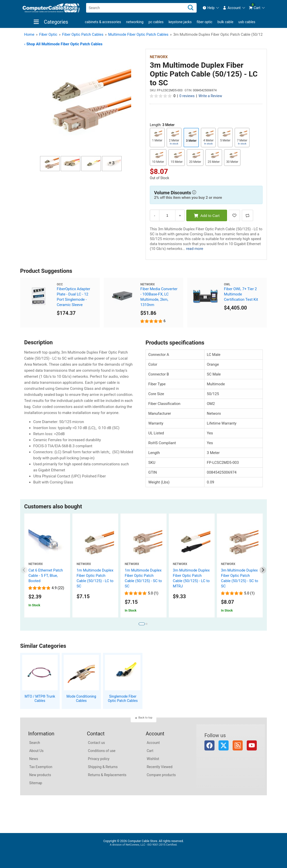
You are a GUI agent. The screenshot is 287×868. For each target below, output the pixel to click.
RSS (238, 745)
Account (153, 743)
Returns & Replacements (107, 775)
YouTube (252, 745)
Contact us (96, 743)
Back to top (145, 718)
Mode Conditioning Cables (81, 699)
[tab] (142, 624)
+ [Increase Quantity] (180, 216)
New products (40, 775)
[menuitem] (211, 8)
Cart (150, 751)
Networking (135, 22)
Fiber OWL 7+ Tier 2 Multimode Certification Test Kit (241, 294)
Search (35, 743)
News (34, 759)
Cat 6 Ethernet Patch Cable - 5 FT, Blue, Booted (46, 576)
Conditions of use (102, 751)
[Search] (191, 8)
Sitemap (36, 783)
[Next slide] (263, 570)
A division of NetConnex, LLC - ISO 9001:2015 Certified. (143, 845)
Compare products (161, 775)
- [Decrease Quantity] (155, 216)
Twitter (224, 745)
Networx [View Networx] (159, 57)
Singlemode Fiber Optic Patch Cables (123, 699)
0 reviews (187, 96)
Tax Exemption (41, 767)
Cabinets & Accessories (103, 22)
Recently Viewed (160, 767)
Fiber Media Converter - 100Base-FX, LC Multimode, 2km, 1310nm (159, 297)
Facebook (209, 745)
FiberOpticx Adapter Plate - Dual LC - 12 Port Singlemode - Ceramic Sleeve (74, 297)
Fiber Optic (204, 22)
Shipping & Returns (103, 767)
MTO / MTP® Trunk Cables (40, 699)
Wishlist (153, 759)
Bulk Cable (225, 22)
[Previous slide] (24, 570)
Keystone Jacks (180, 22)
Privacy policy (99, 759)
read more (195, 249)
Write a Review (210, 96)
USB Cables (247, 22)
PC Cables (156, 22)
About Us (36, 751)
